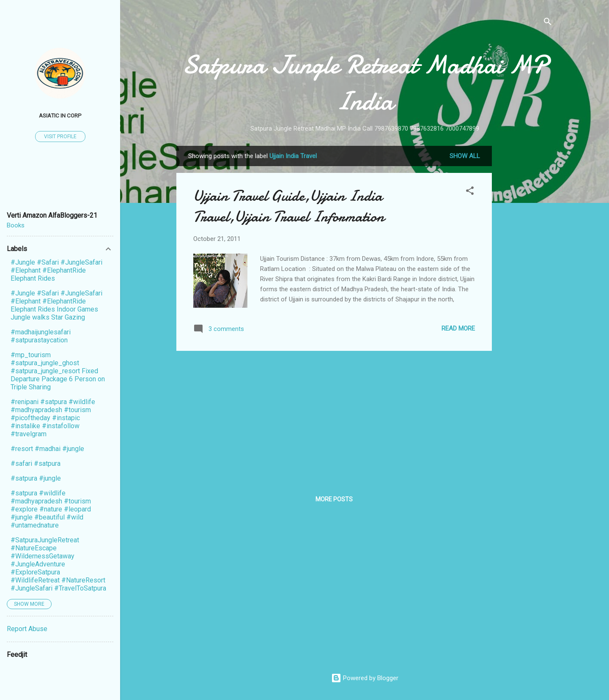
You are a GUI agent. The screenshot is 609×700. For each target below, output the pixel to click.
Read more (458, 328)
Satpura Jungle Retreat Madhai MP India (365, 83)
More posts (334, 499)
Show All (465, 156)
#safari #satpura (36, 463)
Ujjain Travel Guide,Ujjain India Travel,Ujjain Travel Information (289, 206)
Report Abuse (27, 629)
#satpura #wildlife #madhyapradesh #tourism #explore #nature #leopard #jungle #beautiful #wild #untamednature (51, 509)
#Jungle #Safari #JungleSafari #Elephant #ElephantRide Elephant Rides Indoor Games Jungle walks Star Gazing (56, 305)
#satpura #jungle (36, 478)
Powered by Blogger (365, 678)
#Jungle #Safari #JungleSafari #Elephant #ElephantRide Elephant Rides (56, 270)
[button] (470, 192)
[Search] (548, 23)
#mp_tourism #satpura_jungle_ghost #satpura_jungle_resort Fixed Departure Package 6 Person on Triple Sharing (58, 371)
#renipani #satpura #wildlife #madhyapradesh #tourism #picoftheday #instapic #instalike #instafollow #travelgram (53, 418)
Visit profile (60, 137)
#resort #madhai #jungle (47, 449)
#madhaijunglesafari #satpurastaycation (41, 336)
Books (16, 225)
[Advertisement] (526, 273)
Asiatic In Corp (60, 115)
